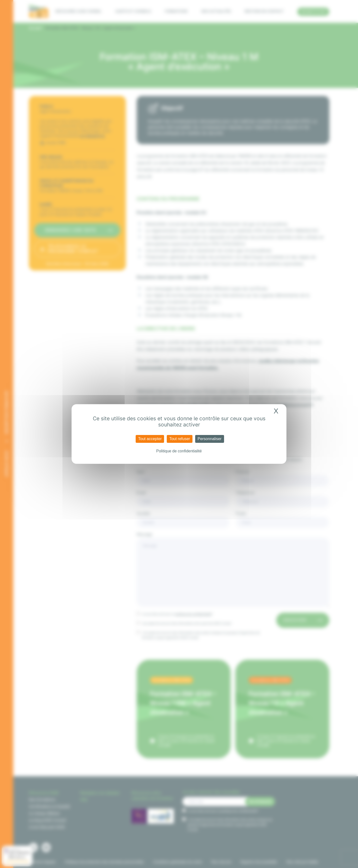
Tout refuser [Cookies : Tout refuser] (179, 439)
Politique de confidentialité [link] (179, 451)
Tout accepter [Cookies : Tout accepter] (150, 439)
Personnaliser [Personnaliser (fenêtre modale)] (210, 439)
